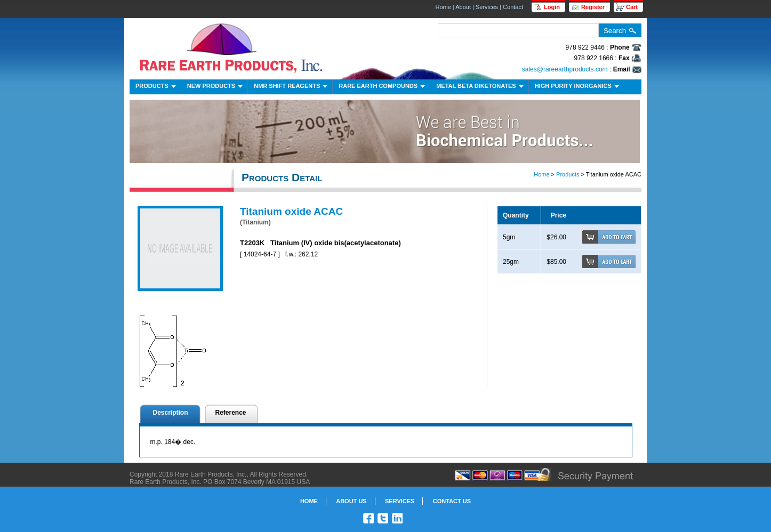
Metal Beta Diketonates (481, 87)
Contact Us (452, 501)
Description (171, 413)
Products (157, 87)
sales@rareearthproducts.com (565, 69)
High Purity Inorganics (578, 87)
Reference (231, 413)
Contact (513, 7)
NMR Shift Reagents (292, 87)
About (463, 7)
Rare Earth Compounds (383, 87)
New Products (216, 87)
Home (443, 7)
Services (487, 7)
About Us (351, 501)
